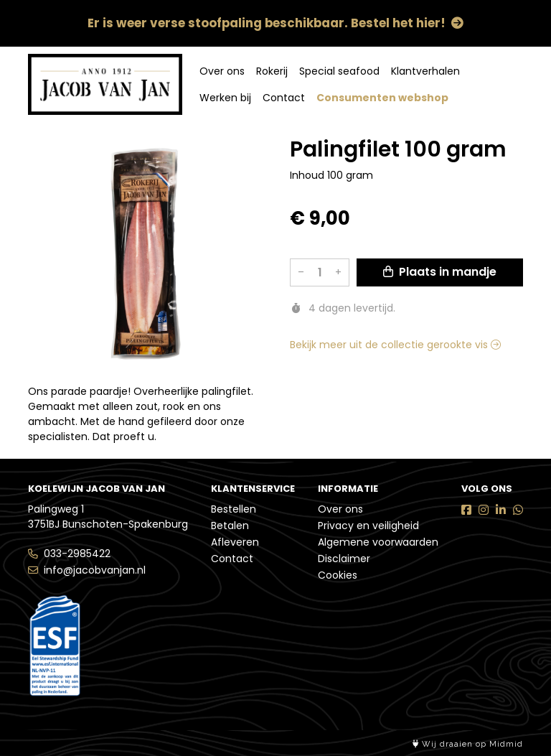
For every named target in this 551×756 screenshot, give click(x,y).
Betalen (230, 526)
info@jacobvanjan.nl (95, 570)
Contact (284, 98)
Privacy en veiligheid (368, 526)
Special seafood (339, 71)
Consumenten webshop (382, 98)
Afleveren (235, 542)
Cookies (338, 575)
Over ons (222, 71)
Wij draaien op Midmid (468, 744)
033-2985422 (77, 554)
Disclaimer (344, 559)
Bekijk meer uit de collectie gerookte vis (395, 345)
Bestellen (234, 509)
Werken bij (225, 98)
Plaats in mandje (440, 272)
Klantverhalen (425, 71)
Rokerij (272, 71)
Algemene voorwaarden (378, 542)
